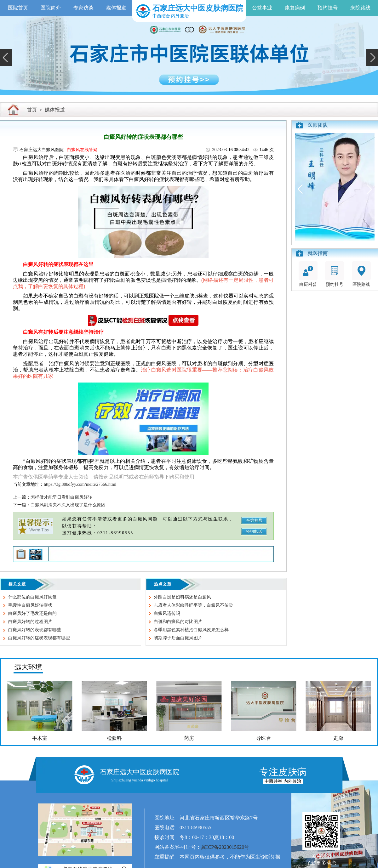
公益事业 (262, 8)
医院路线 (361, 274)
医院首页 (18, 8)
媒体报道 (116, 8)
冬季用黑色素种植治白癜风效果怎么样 (191, 630)
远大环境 (28, 667)
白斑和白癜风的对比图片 (178, 622)
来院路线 (360, 8)
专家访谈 (83, 8)
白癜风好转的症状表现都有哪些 (39, 638)
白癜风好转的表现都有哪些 (35, 630)
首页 (32, 110)
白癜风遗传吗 (167, 613)
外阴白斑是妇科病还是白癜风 (182, 597)
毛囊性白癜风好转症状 (30, 605)
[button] (6, 58)
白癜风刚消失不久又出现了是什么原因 (68, 505)
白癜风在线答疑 (82, 150)
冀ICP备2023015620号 (225, 847)
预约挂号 (328, 8)
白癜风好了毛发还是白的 (32, 613)
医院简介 (51, 8)
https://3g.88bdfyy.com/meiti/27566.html (80, 484)
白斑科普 (308, 274)
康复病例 (295, 8)
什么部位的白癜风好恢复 (32, 597)
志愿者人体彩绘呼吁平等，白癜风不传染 (193, 605)
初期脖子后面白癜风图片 (178, 638)
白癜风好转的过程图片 (30, 622)
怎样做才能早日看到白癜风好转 (61, 497)
